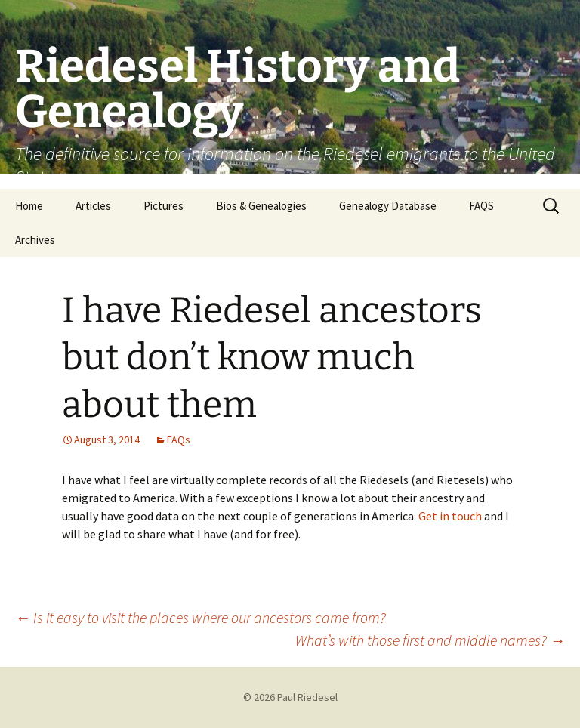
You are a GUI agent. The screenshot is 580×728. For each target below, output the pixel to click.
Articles (93, 206)
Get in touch (450, 516)
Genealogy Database (388, 206)
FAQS (481, 206)
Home (29, 206)
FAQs (179, 440)
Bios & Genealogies (261, 206)
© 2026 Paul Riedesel (290, 697)
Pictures (164, 206)
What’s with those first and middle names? (430, 640)
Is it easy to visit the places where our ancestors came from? (201, 617)
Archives (35, 240)
